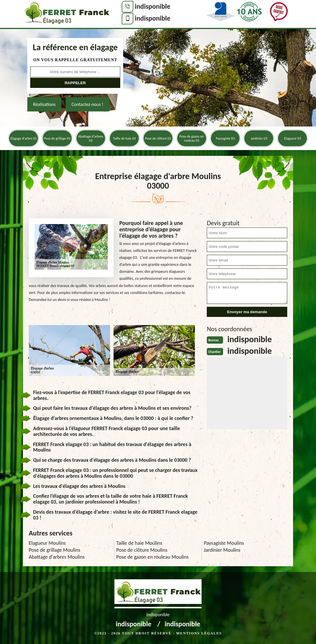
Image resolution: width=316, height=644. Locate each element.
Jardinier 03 (259, 138)
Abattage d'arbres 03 (91, 138)
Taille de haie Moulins (139, 543)
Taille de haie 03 (124, 138)
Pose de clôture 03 (158, 138)
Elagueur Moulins (47, 543)
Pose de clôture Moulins (142, 550)
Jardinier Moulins (222, 550)
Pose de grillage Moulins (54, 550)
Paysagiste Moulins (224, 543)
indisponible (153, 6)
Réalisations (44, 104)
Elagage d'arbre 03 (24, 138)
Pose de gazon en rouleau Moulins (152, 557)
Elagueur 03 (292, 138)
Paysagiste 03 (225, 138)
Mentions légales (199, 633)
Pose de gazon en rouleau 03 (192, 138)
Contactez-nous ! (87, 104)
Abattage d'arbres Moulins (57, 557)
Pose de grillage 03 (57, 138)
